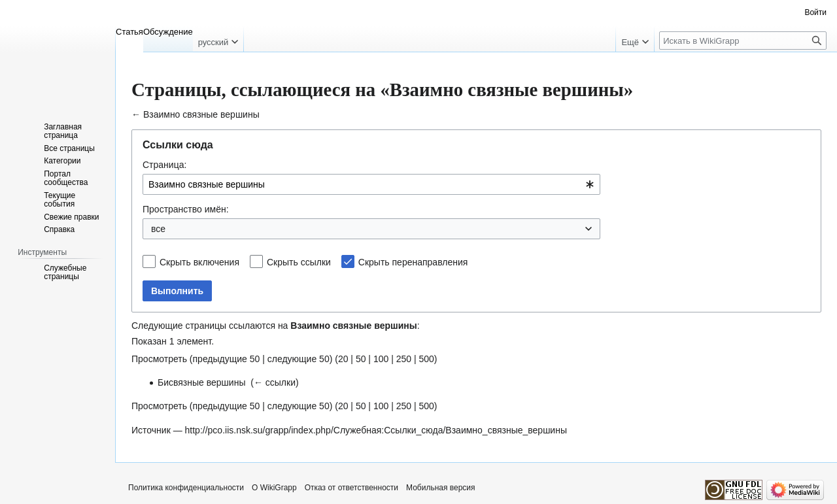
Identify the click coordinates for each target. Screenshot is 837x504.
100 (381, 359)
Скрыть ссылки (299, 262)
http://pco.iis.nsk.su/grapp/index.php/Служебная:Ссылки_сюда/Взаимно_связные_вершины (376, 430)
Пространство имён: (186, 209)
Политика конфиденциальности (186, 488)
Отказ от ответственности (351, 488)
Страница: (164, 165)
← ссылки (275, 382)
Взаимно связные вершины (201, 114)
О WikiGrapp (274, 488)
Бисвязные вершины (201, 382)
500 (426, 359)
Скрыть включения (199, 262)
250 (404, 359)
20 (343, 359)
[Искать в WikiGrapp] (743, 41)
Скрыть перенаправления (413, 262)
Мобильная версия (441, 488)
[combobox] (371, 184)
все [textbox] (158, 229)
